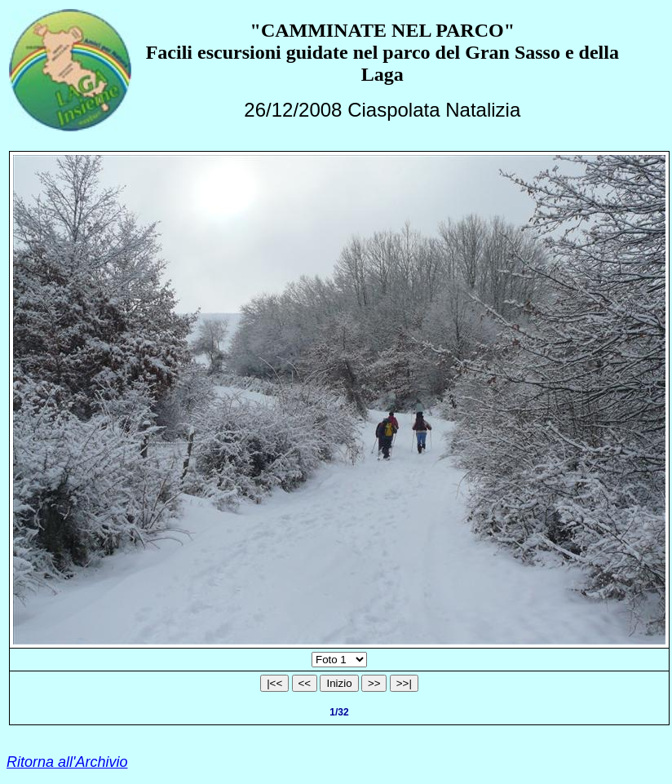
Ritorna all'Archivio (67, 762)
